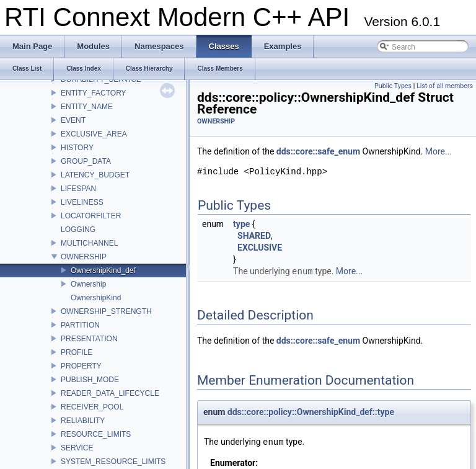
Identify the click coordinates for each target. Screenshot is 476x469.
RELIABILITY (83, 421)
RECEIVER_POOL (92, 407)
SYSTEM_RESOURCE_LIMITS (113, 462)
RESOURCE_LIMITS (96, 434)
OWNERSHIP (84, 257)
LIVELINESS (82, 202)
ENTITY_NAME (87, 107)
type (241, 224)
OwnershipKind (96, 298)
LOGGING (78, 230)
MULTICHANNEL (89, 243)
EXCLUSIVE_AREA (94, 134)
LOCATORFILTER (91, 216)
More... (439, 151)
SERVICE (77, 448)
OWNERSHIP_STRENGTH (106, 311)
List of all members (445, 86)
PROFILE (77, 352)
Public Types (393, 86)
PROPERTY (81, 366)
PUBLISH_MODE (90, 380)
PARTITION (80, 325)
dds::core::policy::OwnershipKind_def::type (311, 412)
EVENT (73, 120)
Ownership (88, 284)
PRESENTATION (89, 339)
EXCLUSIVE (260, 248)
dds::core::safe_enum (318, 151)
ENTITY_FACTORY (94, 93)
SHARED (254, 236)
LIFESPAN (78, 189)
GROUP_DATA (86, 161)
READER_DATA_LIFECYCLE (110, 393)
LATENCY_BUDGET (95, 175)
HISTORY (77, 148)
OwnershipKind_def (103, 270)
